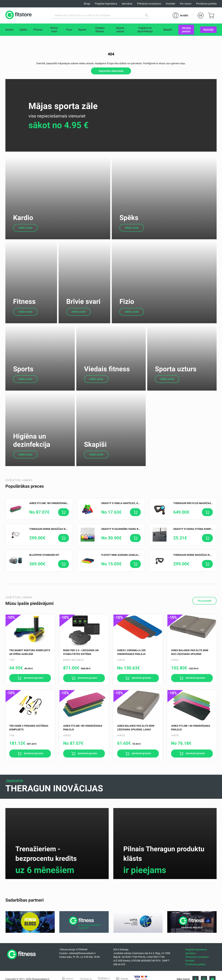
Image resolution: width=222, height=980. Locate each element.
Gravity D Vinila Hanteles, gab (121, 515)
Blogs (87, 4)
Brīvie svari (83, 309)
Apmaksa (127, 4)
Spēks (129, 221)
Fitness (24, 309)
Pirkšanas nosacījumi (149, 4)
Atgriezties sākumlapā (111, 71)
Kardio (23, 221)
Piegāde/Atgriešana (106, 4)
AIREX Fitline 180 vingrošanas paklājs (54, 515)
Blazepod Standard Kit (44, 567)
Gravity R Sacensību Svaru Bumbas (124, 541)
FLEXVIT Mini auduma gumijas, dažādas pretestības (135, 567)
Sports (23, 378)
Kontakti (171, 4)
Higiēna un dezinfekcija (32, 452)
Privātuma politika (206, 4)
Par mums (186, 4)
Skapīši (95, 456)
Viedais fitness (107, 378)
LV (201, 15)
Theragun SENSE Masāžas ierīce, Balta (54, 541)
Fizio (127, 309)
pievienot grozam (33, 690)
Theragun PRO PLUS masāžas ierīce (196, 515)
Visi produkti (205, 613)
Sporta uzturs (176, 378)
